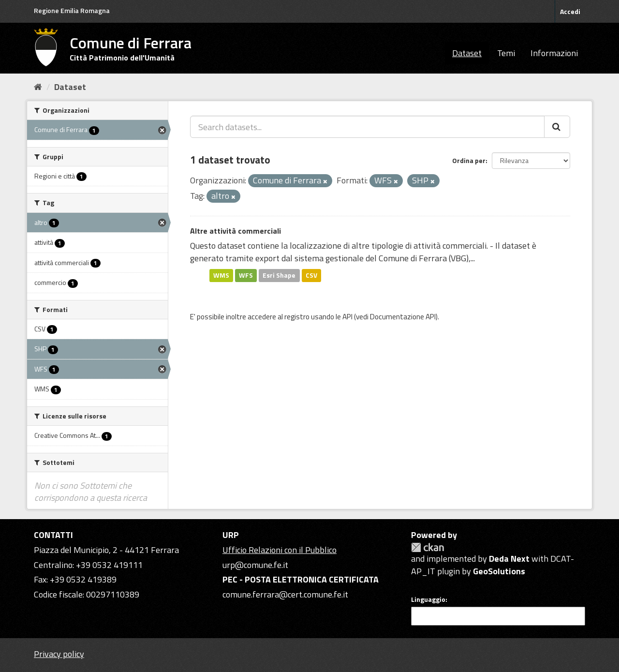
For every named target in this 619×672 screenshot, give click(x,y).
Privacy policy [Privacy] (59, 654)
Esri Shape (279, 275)
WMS (221, 275)
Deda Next (509, 559)
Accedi (570, 11)
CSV (311, 275)
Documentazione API (403, 317)
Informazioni (554, 53)
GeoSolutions (499, 571)
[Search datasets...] (367, 127)
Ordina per (469, 160)
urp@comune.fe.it (255, 565)
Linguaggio (428, 599)
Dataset (467, 53)
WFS (246, 275)
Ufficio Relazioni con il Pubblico (280, 550)
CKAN (427, 547)
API (347, 317)
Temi (506, 53)
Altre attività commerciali (236, 231)
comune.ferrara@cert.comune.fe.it (285, 594)
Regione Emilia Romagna (72, 10)
